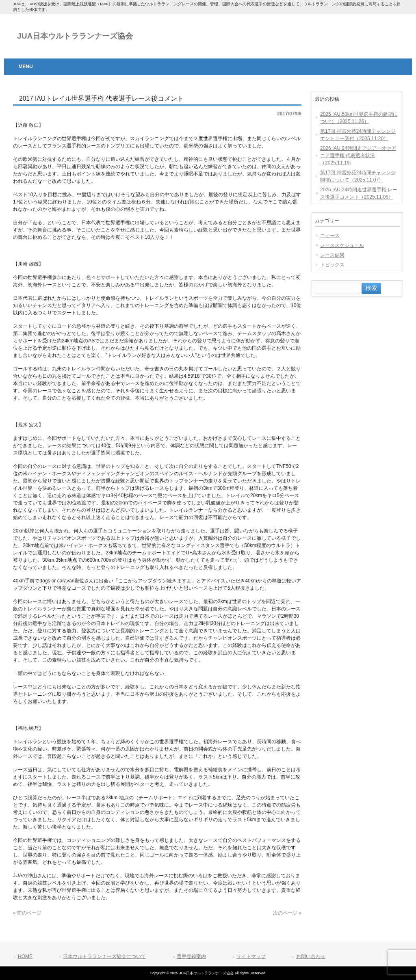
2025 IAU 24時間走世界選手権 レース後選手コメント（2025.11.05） (359, 193)
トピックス (332, 265)
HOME (25, 956)
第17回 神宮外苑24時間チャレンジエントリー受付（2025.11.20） (358, 135)
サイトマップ (251, 956)
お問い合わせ (311, 956)
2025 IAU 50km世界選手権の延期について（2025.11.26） (359, 118)
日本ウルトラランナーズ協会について (104, 956)
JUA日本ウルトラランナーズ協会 (75, 36)
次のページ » (287, 913)
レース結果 (332, 255)
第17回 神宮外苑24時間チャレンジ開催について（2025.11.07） (358, 176)
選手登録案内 (191, 956)
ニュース (330, 236)
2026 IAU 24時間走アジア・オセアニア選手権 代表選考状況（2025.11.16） (358, 156)
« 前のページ (27, 913)
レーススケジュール (342, 245)
